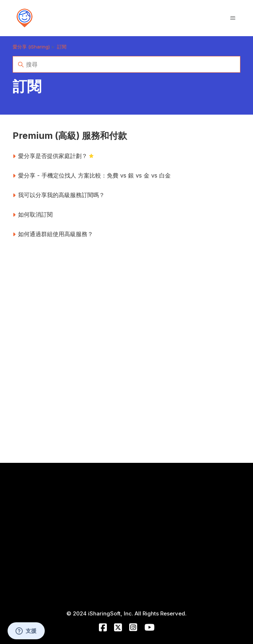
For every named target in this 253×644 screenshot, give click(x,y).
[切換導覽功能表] (233, 18)
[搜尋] (126, 64)
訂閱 (62, 47)
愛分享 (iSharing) (31, 47)
